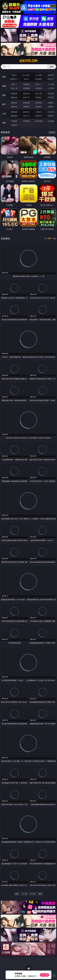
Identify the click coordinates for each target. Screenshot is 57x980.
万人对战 (39, 75)
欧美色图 (39, 103)
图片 (4, 104)
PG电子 (14, 75)
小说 (4, 114)
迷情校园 (14, 116)
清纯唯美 (26, 107)
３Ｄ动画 (51, 84)
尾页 (40, 894)
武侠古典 (51, 112)
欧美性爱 (51, 93)
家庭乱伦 (26, 112)
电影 (4, 95)
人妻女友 (39, 112)
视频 (4, 86)
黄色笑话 (39, 116)
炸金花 (26, 79)
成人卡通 (39, 93)
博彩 (4, 77)
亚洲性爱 (14, 93)
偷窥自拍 (14, 103)
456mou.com (28, 61)
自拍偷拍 (26, 84)
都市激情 (14, 112)
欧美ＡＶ (39, 84)
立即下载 (45, 975)
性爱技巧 (51, 116)
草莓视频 (26, 121)
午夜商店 (14, 121)
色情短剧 (14, 125)
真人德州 (26, 75)
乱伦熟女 (39, 97)
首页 (17, 894)
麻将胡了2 (14, 79)
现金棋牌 (39, 79)
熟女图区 (39, 107)
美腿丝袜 (14, 107)
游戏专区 (51, 75)
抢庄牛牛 (51, 79)
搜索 (52, 67)
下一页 (33, 894)
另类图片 (51, 107)
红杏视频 (51, 121)
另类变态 (51, 97)
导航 (4, 123)
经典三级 (26, 97)
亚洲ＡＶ (14, 84)
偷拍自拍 (26, 93)
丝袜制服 (26, 88)
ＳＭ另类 (51, 88)
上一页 (24, 894)
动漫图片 (51, 103)
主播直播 (39, 88)
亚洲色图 (26, 103)
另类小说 (26, 116)
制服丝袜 (14, 97)
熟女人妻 (14, 88)
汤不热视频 (39, 121)
